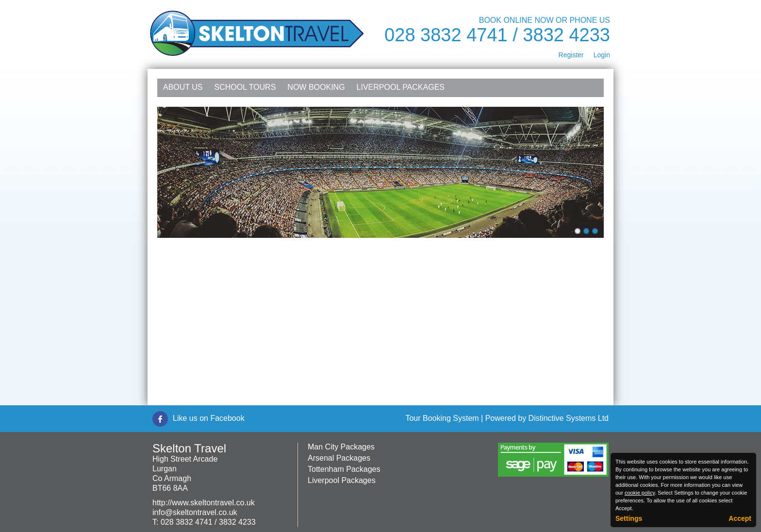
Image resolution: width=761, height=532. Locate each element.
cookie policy (640, 493)
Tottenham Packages (344, 469)
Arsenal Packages (339, 458)
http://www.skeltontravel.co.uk (204, 503)
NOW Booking (316, 87)
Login (602, 55)
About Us (183, 87)
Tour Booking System (442, 418)
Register (571, 55)
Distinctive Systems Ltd (569, 418)
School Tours (245, 87)
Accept (740, 518)
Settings (629, 518)
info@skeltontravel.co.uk (195, 512)
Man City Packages (341, 447)
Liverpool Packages (401, 87)
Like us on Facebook (209, 418)
